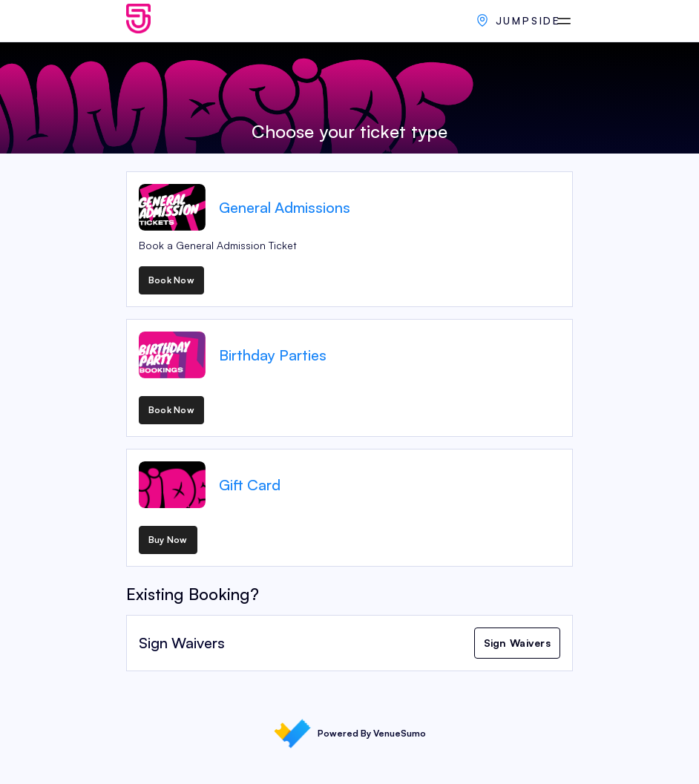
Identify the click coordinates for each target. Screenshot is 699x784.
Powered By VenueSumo (350, 734)
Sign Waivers (517, 643)
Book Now (171, 280)
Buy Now (168, 540)
